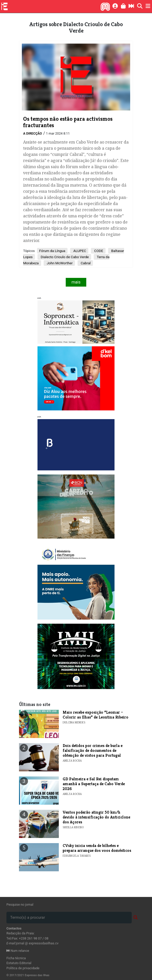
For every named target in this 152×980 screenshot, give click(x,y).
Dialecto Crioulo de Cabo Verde (64, 257)
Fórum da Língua (52, 251)
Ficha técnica (16, 958)
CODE (98, 251)
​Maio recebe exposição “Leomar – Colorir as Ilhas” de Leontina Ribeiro (96, 715)
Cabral (85, 263)
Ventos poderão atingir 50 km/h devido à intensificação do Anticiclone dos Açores (96, 817)
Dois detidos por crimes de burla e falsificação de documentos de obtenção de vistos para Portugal (93, 750)
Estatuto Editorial (19, 963)
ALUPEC (79, 251)
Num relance (18, 951)
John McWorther (59, 263)
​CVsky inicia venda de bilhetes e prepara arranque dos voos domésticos (97, 848)
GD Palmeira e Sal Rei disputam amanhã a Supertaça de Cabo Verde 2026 (94, 784)
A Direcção (32, 133)
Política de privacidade (23, 968)
